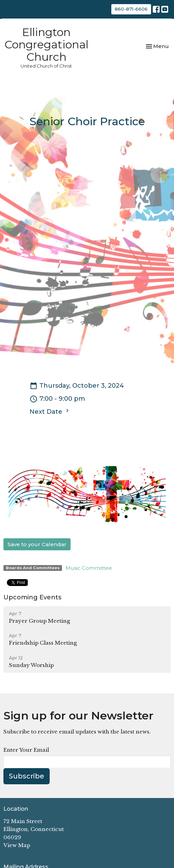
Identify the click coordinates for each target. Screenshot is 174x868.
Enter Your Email (26, 750)
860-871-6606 (131, 9)
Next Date (50, 411)
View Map (17, 845)
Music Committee (89, 568)
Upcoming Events (32, 597)
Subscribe (27, 776)
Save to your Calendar (37, 544)
